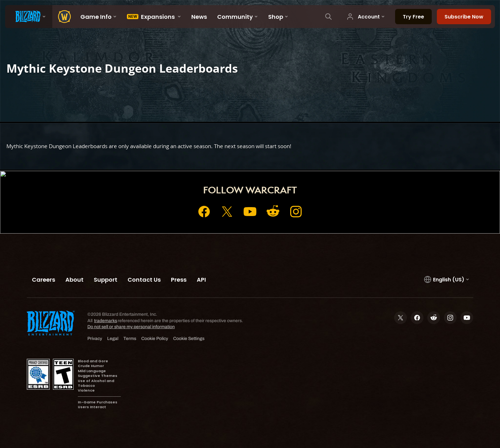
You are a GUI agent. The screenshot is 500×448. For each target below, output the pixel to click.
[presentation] (29, 17)
